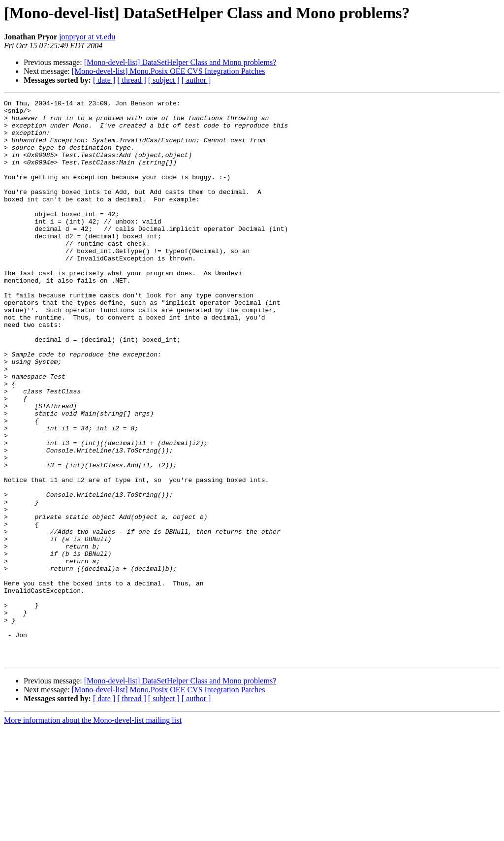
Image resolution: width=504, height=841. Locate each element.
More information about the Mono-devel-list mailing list (93, 832)
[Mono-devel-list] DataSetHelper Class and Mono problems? (180, 62)
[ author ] (196, 80)
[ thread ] (132, 80)
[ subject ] (164, 80)
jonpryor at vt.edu (87, 37)
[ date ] (104, 80)
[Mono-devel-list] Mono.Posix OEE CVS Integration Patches (169, 71)
